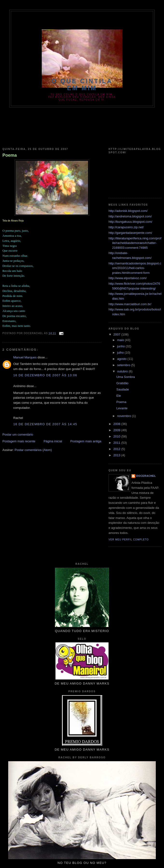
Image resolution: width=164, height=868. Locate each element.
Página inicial (53, 441)
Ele (119, 396)
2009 (117, 430)
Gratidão (122, 383)
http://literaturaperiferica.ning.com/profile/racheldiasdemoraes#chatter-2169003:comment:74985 (135, 243)
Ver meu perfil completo (129, 540)
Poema (10, 155)
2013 (117, 455)
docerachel (146, 476)
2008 (117, 424)
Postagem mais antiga (86, 441)
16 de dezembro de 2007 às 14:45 (45, 424)
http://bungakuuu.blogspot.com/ (130, 222)
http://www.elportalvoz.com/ (128, 278)
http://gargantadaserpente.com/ (130, 233)
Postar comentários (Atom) (33, 450)
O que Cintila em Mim (82, 84)
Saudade (123, 389)
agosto (122, 359)
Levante (122, 408)
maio (121, 340)
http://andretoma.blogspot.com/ (130, 216)
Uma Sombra (126, 377)
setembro (124, 365)
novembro (125, 416)
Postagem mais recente (19, 441)
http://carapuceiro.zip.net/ (126, 227)
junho (121, 346)
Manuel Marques (25, 357)
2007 (117, 334)
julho (121, 353)
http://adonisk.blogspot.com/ (128, 211)
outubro (123, 371)
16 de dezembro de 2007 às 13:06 (45, 375)
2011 (117, 443)
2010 (117, 436)
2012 (117, 449)
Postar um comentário (18, 434)
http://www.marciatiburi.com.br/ (130, 304)
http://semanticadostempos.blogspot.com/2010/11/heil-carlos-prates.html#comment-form (135, 268)
